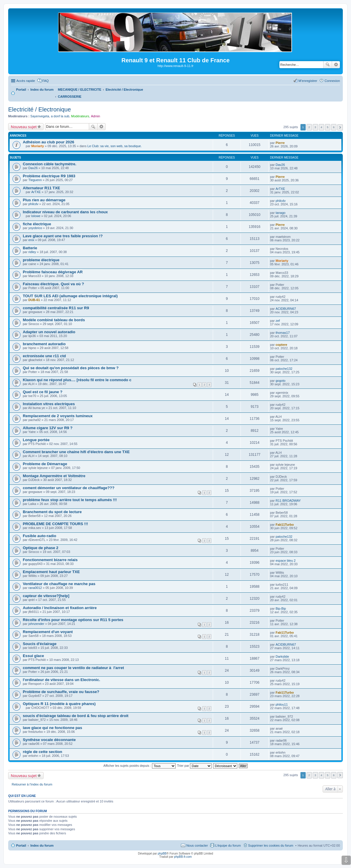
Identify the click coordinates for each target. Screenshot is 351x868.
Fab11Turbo (285, 525)
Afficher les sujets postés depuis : (140, 766)
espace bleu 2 (286, 561)
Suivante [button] (340, 127)
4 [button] (321, 127)
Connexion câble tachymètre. (50, 164)
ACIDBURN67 (286, 309)
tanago (281, 213)
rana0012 (35, 588)
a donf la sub (60, 116)
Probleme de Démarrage (45, 464)
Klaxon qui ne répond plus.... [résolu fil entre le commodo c (77, 380)
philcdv (33, 204)
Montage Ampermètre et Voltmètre (54, 476)
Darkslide (282, 656)
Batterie (30, 248)
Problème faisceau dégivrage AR (53, 272)
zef (278, 321)
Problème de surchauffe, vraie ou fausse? (61, 692)
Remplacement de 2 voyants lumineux (58, 416)
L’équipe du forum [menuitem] (228, 845)
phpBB (162, 854)
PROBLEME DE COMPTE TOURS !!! (55, 524)
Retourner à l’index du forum (32, 784)
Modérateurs (80, 116)
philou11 (282, 704)
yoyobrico (35, 228)
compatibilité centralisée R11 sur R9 (56, 308)
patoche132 (284, 369)
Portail (21, 90)
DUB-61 (34, 300)
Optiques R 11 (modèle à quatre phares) (59, 704)
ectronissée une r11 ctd (44, 356)
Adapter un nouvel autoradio (49, 332)
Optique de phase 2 (41, 548)
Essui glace (33, 656)
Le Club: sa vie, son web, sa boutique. (115, 146)
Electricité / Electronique (40, 109)
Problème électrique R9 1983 (49, 176)
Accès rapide (26, 81)
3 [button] (315, 127)
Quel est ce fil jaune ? (43, 392)
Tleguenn (35, 180)
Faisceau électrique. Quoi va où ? (53, 284)
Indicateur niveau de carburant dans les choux (65, 212)
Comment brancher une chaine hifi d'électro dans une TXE (76, 452)
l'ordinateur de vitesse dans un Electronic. (62, 680)
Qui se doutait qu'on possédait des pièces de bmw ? (71, 368)
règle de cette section (43, 752)
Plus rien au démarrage (44, 200)
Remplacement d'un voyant (48, 632)
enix (31, 240)
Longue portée (36, 440)
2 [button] (309, 127)
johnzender (36, 624)
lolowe (36, 216)
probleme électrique (41, 260)
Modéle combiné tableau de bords (54, 320)
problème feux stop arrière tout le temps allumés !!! (70, 500)
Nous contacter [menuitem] (197, 845)
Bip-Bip (281, 609)
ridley (32, 252)
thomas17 (283, 333)
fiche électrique (37, 224)
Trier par (194, 766)
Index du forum (42, 845)
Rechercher (328, 65)
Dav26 (33, 168)
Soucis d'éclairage (40, 644)
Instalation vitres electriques (49, 404)
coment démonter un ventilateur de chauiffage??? (69, 488)
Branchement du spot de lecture (52, 512)
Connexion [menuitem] (332, 81)
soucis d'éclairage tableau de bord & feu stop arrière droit (76, 716)
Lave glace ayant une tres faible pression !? (63, 236)
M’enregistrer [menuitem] (308, 81)
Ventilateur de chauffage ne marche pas (59, 584)
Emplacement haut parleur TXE (51, 572)
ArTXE (36, 192)
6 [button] (334, 127)
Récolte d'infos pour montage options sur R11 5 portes (73, 620)
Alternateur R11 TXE (42, 188)
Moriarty (38, 146)
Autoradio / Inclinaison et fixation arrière (60, 608)
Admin (95, 116)
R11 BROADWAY (288, 501)
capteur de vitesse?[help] (46, 596)
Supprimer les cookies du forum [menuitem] (271, 845)
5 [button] (328, 127)
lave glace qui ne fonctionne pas (52, 728)
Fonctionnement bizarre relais (50, 560)
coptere (281, 345)
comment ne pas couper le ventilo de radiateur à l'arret (73, 668)
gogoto (281, 381)
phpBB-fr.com (183, 857)
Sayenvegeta (40, 116)
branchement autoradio (44, 344)
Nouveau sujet (24, 127)
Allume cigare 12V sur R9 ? (48, 428)
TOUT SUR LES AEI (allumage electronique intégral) (70, 296)
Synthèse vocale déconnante (49, 740)
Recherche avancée (336, 65)
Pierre (280, 143)
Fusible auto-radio (39, 536)
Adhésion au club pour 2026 (49, 142)
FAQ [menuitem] (46, 81)
